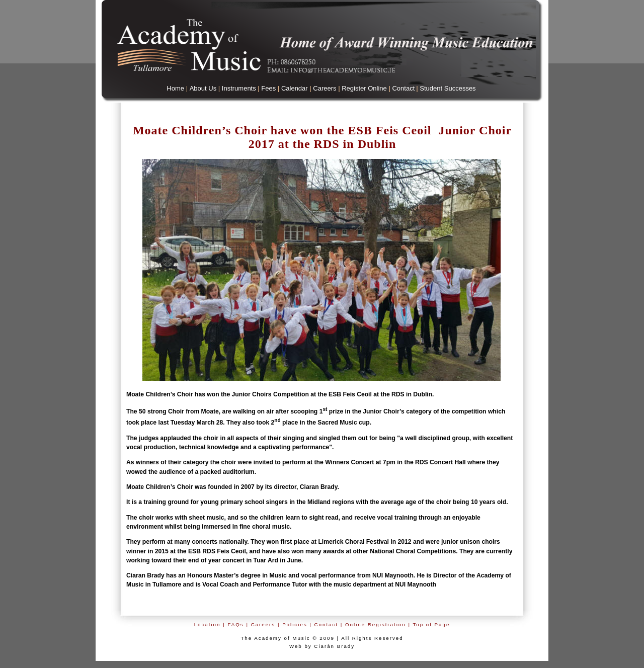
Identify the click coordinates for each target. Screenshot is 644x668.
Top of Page (431, 624)
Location (208, 624)
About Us (203, 88)
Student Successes (448, 88)
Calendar (295, 88)
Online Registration (376, 624)
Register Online (364, 88)
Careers (325, 88)
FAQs (235, 624)
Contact (403, 88)
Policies (295, 624)
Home (175, 88)
